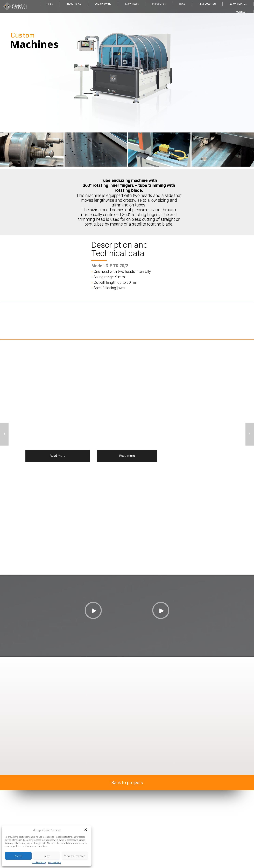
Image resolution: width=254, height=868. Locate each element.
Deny (47, 856)
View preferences (75, 856)
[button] (86, 830)
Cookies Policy (39, 863)
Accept (18, 856)
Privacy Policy (54, 863)
